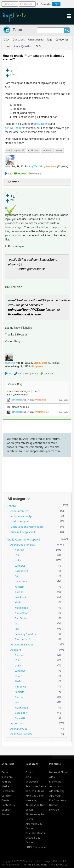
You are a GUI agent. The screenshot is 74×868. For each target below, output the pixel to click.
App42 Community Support (23, 539)
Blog (28, 777)
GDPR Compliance (36, 847)
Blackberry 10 (22, 639)
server (59, 150)
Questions (19, 39)
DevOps (54, 810)
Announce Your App (22, 516)
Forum (17, 30)
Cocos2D (20, 718)
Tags (49, 39)
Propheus (51, 166)
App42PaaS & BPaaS (22, 644)
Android (20, 550)
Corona (19, 592)
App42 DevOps (19, 729)
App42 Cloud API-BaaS (23, 545)
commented (17, 400)
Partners (6, 782)
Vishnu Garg (40, 363)
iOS (17, 555)
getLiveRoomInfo (15, 128)
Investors (7, 777)
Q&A (6, 39)
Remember (46, 4)
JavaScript (20, 597)
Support (6, 810)
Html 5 (19, 676)
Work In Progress (20, 521)
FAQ (38, 46)
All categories (19, 499)
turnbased (47, 150)
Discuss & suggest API (23, 532)
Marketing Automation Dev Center (35, 805)
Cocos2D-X (21, 581)
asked (8, 166)
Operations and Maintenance (27, 527)
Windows (20, 566)
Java (17, 623)
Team (5, 772)
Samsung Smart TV (26, 634)
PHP (17, 629)
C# (16, 576)
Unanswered (36, 39)
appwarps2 (19, 150)
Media (5, 786)
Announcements (20, 511)
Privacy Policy (59, 864)
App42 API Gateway (21, 734)
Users (7, 46)
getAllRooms (42, 124)
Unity (18, 560)
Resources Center (36, 786)
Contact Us (8, 805)
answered (10, 363)
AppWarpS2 (36, 166)
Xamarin (20, 587)
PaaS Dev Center (35, 833)
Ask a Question (23, 46)
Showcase (32, 782)
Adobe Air (20, 687)
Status (5, 814)
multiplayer (33, 150)
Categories (62, 39)
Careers (6, 796)
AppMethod (22, 613)
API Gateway (57, 791)
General (11, 506)
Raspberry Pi (22, 571)
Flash (18, 602)
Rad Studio (21, 618)
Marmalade (21, 608)
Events (6, 800)
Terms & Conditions (36, 864)
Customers (8, 791)
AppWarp (16, 650)
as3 (8, 150)
